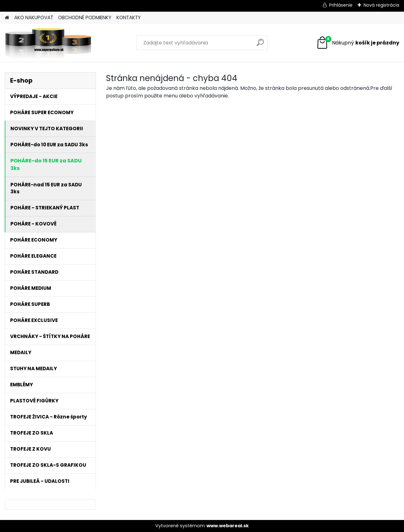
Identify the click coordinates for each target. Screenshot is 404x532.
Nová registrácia (381, 5)
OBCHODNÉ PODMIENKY (85, 18)
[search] (260, 45)
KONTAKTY (129, 18)
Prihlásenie (341, 5)
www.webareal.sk (228, 526)
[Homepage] (7, 18)
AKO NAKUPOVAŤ (34, 18)
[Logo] (48, 43)
